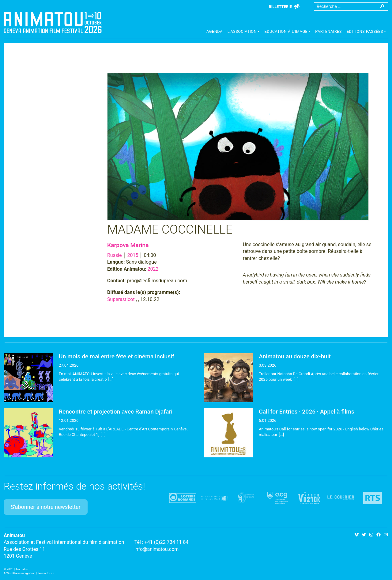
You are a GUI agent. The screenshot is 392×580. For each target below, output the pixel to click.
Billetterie (280, 7)
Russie (115, 255)
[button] (244, 32)
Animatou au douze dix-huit (295, 356)
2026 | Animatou (17, 569)
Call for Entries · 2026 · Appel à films (307, 412)
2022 (153, 269)
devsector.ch (46, 573)
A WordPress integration (19, 573)
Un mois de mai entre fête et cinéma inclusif (117, 356)
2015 (133, 255)
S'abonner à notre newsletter (46, 507)
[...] (111, 379)
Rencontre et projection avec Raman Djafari (116, 412)
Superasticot (121, 299)
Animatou (53, 22)
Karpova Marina (128, 245)
